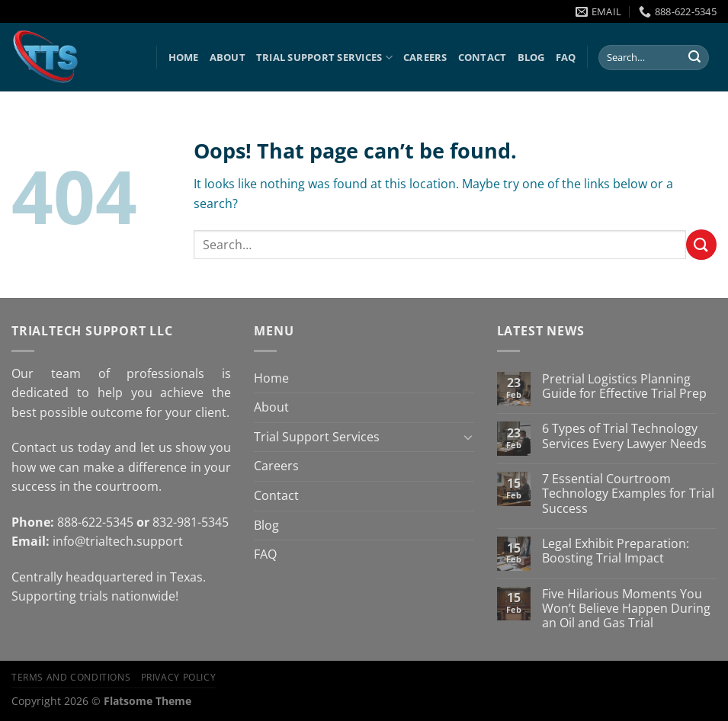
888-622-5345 (95, 522)
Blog (531, 57)
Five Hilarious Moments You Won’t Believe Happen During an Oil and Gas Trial (626, 609)
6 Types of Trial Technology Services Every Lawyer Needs (624, 436)
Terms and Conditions (71, 677)
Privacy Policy (179, 677)
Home (184, 57)
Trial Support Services (324, 58)
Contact (483, 57)
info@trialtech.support (118, 541)
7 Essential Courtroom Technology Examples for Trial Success (628, 494)
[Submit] (694, 58)
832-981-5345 (191, 522)
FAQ (566, 57)
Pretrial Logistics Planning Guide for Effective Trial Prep (624, 386)
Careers (425, 57)
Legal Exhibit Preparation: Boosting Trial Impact (616, 551)
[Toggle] (468, 437)
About (228, 57)
